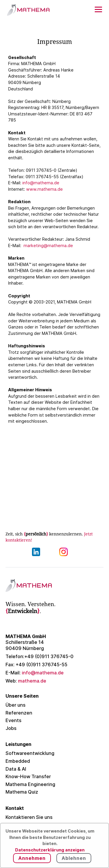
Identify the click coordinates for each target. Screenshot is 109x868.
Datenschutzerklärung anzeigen (50, 850)
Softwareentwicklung (30, 753)
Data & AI (16, 769)
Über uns (16, 705)
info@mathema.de (41, 183)
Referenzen (19, 713)
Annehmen (32, 858)
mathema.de (26, 681)
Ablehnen (74, 858)
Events (14, 720)
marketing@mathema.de (48, 245)
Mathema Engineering (30, 784)
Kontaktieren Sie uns (29, 817)
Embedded (18, 761)
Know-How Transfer (28, 776)
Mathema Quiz (22, 792)
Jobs (11, 728)
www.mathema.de (44, 189)
